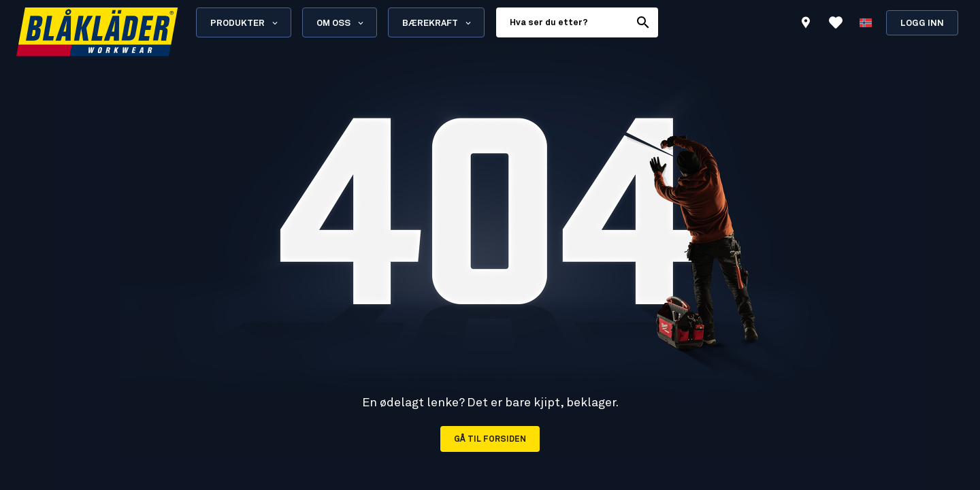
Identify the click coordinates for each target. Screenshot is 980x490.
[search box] (563, 22)
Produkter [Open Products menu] (245, 23)
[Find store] (806, 24)
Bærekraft (438, 23)
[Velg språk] (866, 22)
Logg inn (922, 23)
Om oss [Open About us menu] (341, 23)
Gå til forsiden (490, 440)
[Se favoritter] (836, 22)
